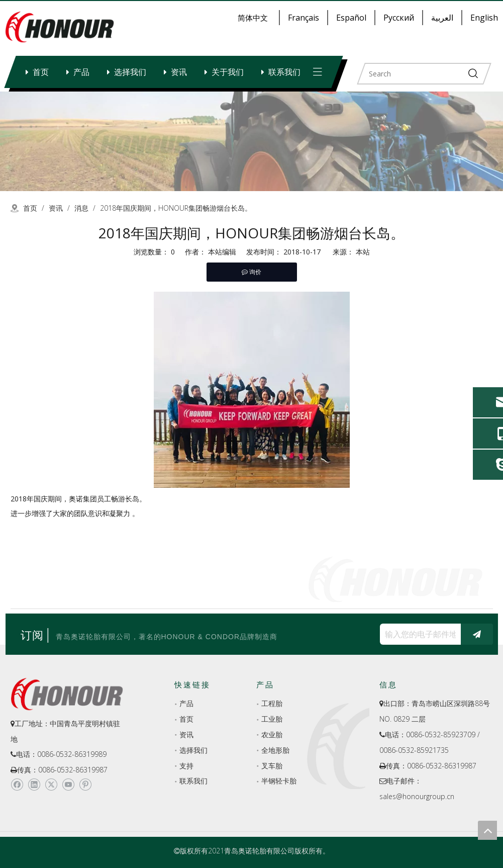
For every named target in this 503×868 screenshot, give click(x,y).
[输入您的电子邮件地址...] (418, 634)
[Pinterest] (85, 785)
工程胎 (272, 703)
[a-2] (251, 141)
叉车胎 (272, 766)
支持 (186, 766)
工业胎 (272, 719)
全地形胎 (275, 750)
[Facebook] (17, 785)
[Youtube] (68, 785)
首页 (41, 72)
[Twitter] (51, 785)
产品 (81, 72)
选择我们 (130, 72)
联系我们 (284, 72)
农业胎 (272, 734)
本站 (363, 252)
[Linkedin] (34, 785)
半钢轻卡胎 (279, 781)
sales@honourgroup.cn (417, 796)
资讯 (179, 72)
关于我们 (228, 72)
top (487, 830)
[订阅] (477, 634)
